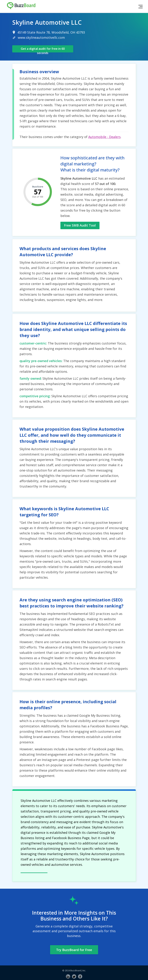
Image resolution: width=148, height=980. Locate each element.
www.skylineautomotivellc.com (41, 37)
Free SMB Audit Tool (80, 225)
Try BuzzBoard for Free (74, 950)
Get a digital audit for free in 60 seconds (43, 50)
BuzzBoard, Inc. (78, 970)
